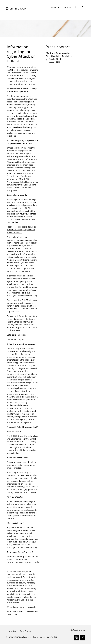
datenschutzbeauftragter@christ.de (23, 562)
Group (55, 7)
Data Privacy (25, 631)
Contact (68, 7)
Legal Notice (11, 631)
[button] (79, 7)
